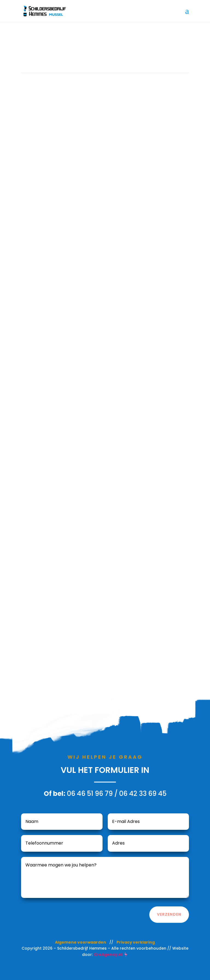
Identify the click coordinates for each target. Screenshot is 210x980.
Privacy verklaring (136, 942)
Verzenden (169, 914)
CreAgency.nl (108, 955)
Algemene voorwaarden (81, 942)
